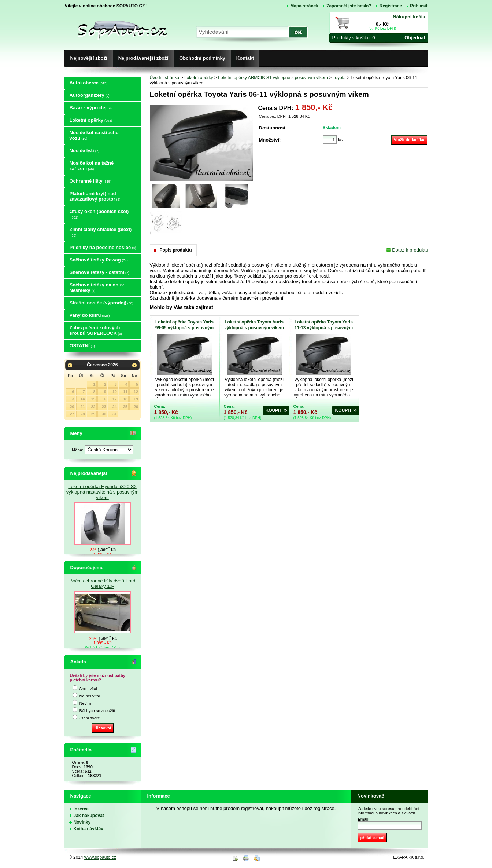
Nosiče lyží (84, 151)
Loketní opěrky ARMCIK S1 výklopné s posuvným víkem (273, 78)
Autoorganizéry (90, 95)
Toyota (339, 78)
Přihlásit (419, 6)
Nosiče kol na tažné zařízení (92, 166)
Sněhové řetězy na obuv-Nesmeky (98, 287)
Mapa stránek (304, 6)
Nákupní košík (409, 17)
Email (363, 819)
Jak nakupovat (89, 816)
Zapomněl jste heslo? (349, 6)
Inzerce (81, 809)
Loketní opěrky (91, 120)
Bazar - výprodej (91, 108)
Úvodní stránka (165, 78)
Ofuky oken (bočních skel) (99, 214)
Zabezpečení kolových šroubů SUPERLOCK (96, 330)
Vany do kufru (90, 315)
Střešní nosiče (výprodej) (101, 303)
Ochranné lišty (90, 181)
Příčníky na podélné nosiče (103, 247)
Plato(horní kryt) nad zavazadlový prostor (95, 196)
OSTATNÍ (82, 346)
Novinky (82, 822)
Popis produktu (176, 250)
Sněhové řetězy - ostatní (100, 272)
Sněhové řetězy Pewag (99, 260)
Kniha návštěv (88, 829)
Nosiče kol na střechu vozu (94, 135)
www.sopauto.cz (100, 857)
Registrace (391, 6)
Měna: (78, 450)
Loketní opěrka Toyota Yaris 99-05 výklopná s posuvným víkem (184, 328)
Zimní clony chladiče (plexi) (101, 232)
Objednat (415, 38)
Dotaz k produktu (407, 250)
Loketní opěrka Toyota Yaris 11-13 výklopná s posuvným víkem (324, 328)
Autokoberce (88, 83)
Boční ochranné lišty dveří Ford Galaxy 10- (103, 583)
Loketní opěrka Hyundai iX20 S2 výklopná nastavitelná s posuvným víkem (102, 492)
